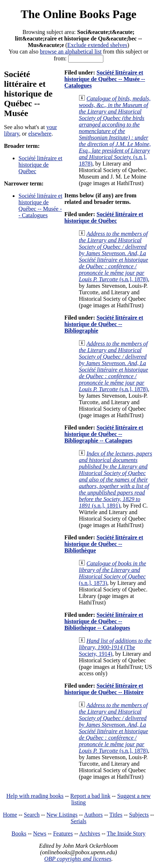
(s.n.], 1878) (115, 131)
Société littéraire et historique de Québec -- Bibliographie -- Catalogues (104, 434)
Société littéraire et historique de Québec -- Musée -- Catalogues (40, 206)
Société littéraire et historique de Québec (40, 165)
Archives (90, 833)
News (40, 833)
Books (19, 833)
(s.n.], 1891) (115, 480)
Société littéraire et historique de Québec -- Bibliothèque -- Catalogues (104, 621)
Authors (94, 815)
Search (32, 815)
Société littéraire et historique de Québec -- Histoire (104, 689)
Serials (79, 821)
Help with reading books (35, 796)
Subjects (139, 815)
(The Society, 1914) (115, 647)
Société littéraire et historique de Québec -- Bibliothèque (104, 544)
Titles (116, 815)
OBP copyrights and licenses (78, 859)
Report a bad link (90, 796)
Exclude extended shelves (97, 45)
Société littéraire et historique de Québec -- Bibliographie (104, 324)
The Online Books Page (78, 14)
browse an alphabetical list (71, 52)
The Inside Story (126, 833)
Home (10, 815)
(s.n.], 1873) (112, 573)
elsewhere (40, 134)
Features (63, 833)
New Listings (62, 815)
